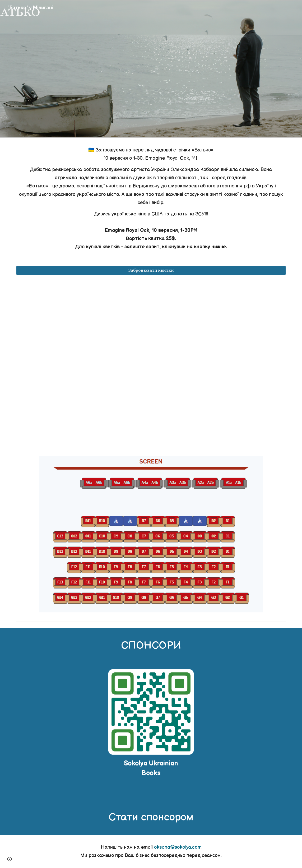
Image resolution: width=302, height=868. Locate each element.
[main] (151, 198)
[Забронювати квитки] (151, 271)
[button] (10, 859)
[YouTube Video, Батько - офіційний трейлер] (151, 366)
